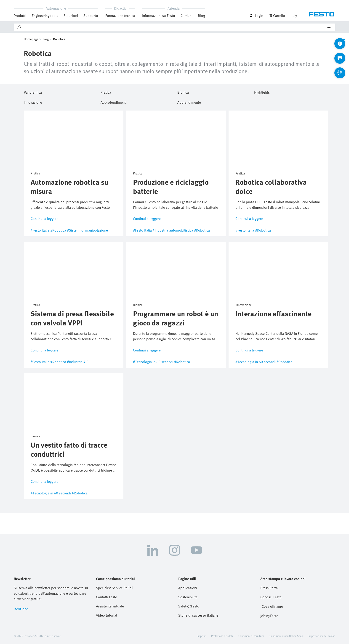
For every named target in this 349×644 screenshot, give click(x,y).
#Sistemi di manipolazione (87, 230)
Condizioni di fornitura (251, 636)
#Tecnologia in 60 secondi (153, 362)
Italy (294, 16)
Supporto (91, 16)
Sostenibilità (188, 597)
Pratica (106, 92)
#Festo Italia (40, 230)
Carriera (186, 16)
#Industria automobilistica (173, 230)
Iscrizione (21, 609)
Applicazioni (188, 588)
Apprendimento (189, 102)
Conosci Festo (271, 597)
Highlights (262, 92)
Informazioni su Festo (159, 16)
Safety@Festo (189, 606)
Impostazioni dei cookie (322, 636)
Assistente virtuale (110, 606)
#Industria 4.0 (78, 362)
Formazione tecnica (120, 16)
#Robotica (58, 230)
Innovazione (33, 102)
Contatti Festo (107, 597)
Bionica (183, 92)
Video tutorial (107, 615)
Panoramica (33, 92)
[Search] (175, 27)
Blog (201, 16)
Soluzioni (71, 16)
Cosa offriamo (272, 606)
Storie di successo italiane (198, 615)
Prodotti (20, 16)
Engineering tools (45, 16)
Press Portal (269, 588)
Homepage (31, 39)
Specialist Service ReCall (115, 588)
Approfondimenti (114, 102)
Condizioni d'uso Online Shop (286, 636)
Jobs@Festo (269, 616)
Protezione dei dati (222, 636)
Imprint (202, 636)
